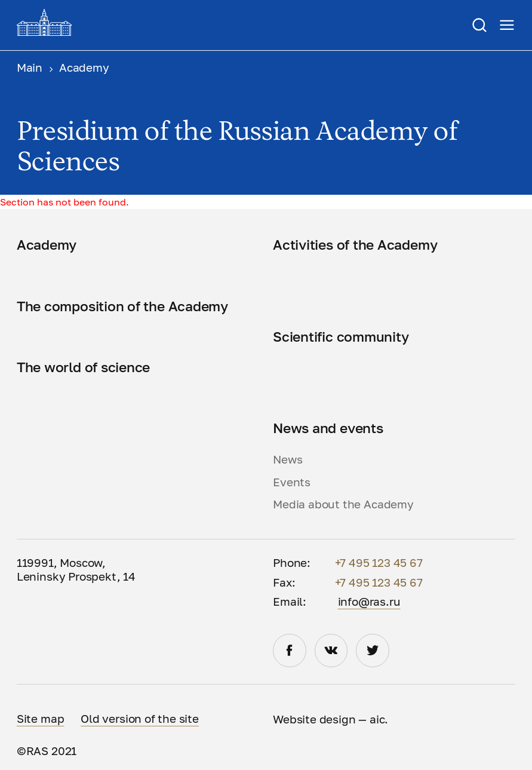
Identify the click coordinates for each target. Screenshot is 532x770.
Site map (41, 719)
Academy (47, 245)
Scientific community (341, 337)
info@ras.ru (369, 602)
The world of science (83, 367)
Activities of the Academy (355, 245)
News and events (328, 428)
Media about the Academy (343, 504)
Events (292, 482)
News (287, 459)
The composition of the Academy (122, 306)
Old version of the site (140, 719)
